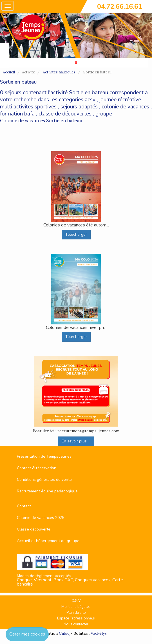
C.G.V (76, 601)
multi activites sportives (28, 107)
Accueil (9, 72)
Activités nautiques (59, 72)
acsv (90, 100)
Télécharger (76, 234)
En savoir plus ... (76, 441)
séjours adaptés (79, 107)
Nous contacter (76, 624)
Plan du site (76, 613)
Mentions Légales (76, 607)
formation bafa (17, 114)
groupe (104, 114)
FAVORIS (4, 56)
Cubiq (64, 633)
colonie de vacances (125, 107)
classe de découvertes (65, 114)
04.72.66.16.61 (120, 6)
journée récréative (120, 100)
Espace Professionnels (76, 618)
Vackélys (99, 633)
